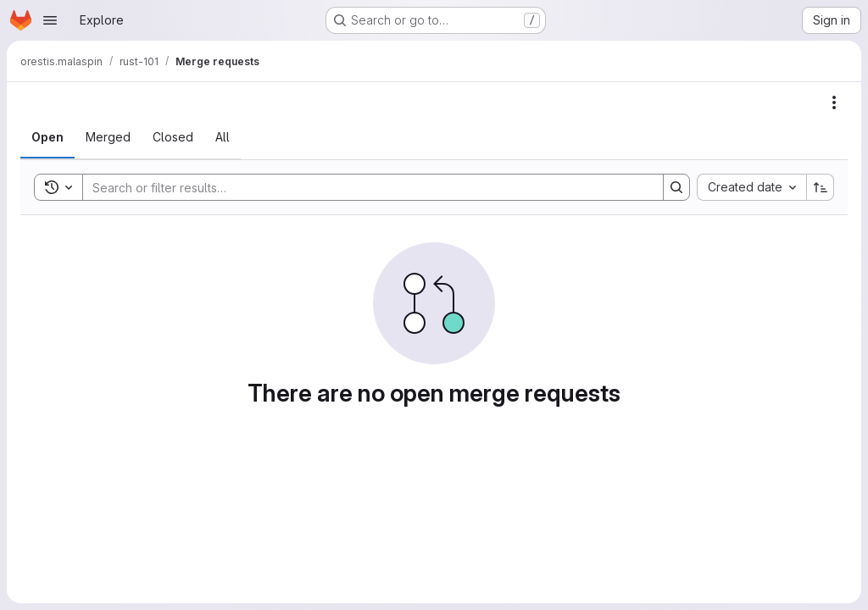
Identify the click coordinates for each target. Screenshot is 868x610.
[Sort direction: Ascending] (821, 187)
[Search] (364, 187)
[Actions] (834, 103)
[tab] (47, 137)
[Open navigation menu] (50, 20)
